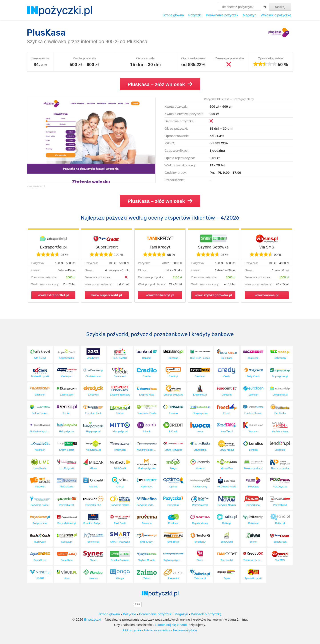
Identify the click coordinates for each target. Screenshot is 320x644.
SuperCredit (107, 247)
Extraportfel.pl (53, 247)
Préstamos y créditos (157, 630)
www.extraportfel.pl (53, 295)
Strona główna (173, 15)
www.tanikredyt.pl (160, 295)
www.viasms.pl (267, 295)
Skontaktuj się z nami (171, 625)
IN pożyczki (93, 619)
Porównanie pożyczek (222, 15)
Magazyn (249, 15)
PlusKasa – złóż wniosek (160, 84)
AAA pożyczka (132, 630)
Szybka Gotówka (213, 247)
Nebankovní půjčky (185, 630)
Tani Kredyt (160, 247)
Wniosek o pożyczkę (276, 15)
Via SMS (267, 247)
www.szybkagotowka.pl (213, 295)
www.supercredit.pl (107, 295)
